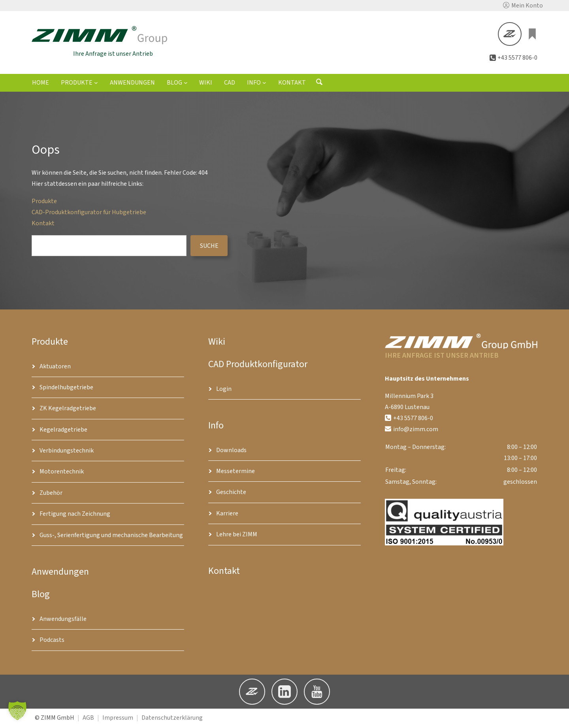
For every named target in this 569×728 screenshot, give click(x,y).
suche (209, 247)
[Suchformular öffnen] (319, 85)
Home (41, 84)
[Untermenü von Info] (264, 83)
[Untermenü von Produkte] (96, 83)
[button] (523, 6)
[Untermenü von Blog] (186, 83)
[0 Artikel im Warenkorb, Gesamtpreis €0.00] (533, 34)
